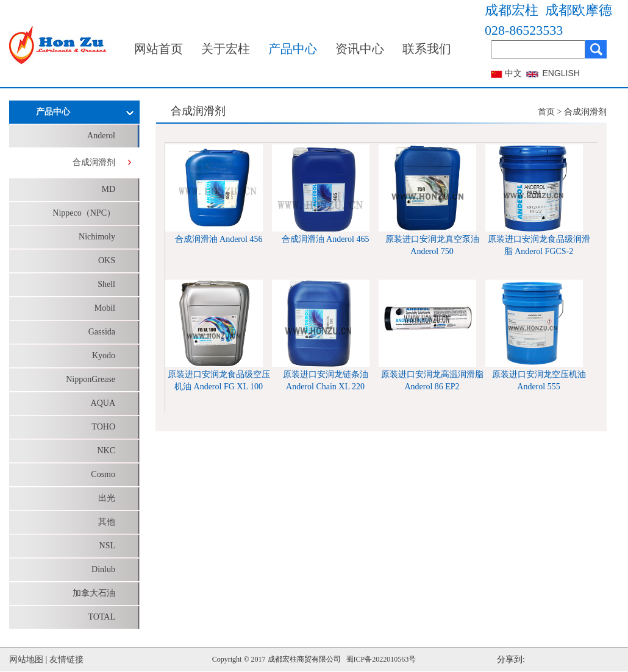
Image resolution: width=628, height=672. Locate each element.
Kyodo (104, 355)
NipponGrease (91, 379)
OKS (107, 260)
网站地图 (26, 660)
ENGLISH (561, 73)
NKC (106, 451)
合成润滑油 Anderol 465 (326, 239)
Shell (106, 284)
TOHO (103, 427)
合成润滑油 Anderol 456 (219, 239)
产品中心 (293, 49)
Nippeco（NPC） (84, 213)
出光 (107, 498)
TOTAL (102, 617)
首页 (546, 112)
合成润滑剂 (94, 162)
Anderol (101, 136)
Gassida (102, 332)
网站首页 (159, 49)
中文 (513, 73)
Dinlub (103, 569)
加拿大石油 (94, 593)
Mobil (105, 308)
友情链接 (66, 660)
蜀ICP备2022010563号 (381, 659)
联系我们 (427, 49)
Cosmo (103, 474)
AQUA (103, 403)
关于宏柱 (226, 49)
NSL (107, 546)
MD (108, 189)
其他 (107, 522)
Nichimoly (97, 237)
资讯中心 (360, 49)
